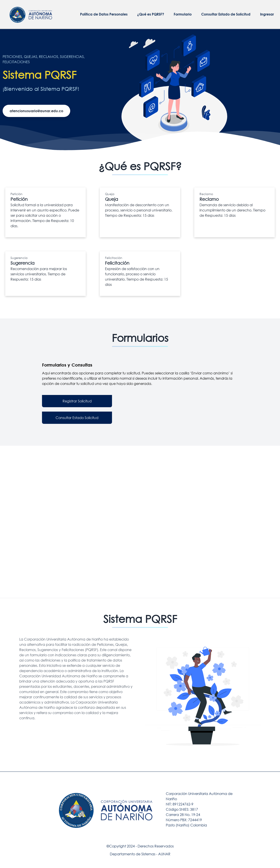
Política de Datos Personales (104, 14)
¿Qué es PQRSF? (151, 14)
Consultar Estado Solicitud (77, 418)
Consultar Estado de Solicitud (226, 14)
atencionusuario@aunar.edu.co (36, 111)
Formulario (183, 14)
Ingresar (267, 14)
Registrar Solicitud (77, 401)
